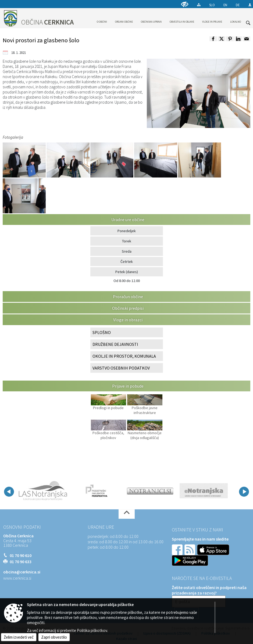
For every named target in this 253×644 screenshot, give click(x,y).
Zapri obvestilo (54, 637)
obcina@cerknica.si (22, 572)
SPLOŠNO (102, 332)
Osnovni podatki (22, 527)
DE (238, 5)
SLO (212, 5)
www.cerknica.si (17, 578)
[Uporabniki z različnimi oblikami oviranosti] (185, 4)
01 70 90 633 (21, 562)
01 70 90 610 (21, 555)
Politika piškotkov (92, 630)
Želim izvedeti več (19, 637)
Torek (127, 241)
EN (225, 5)
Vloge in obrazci (128, 320)
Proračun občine (128, 297)
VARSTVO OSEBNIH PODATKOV (121, 368)
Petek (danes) (127, 272)
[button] (9, 492)
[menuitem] (102, 17)
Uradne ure (101, 527)
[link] (213, 39)
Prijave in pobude (128, 386)
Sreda (127, 251)
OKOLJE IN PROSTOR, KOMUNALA (124, 356)
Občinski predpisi (128, 308)
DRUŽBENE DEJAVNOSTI (115, 344)
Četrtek (127, 262)
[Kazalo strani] (199, 5)
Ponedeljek (127, 231)
